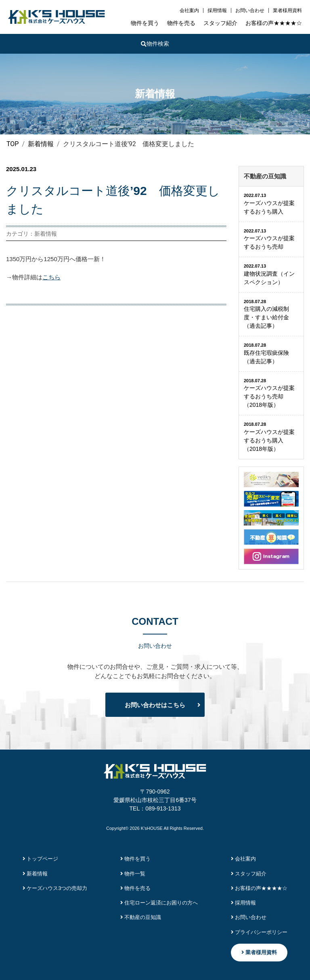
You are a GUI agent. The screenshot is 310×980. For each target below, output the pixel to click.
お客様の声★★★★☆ (274, 23)
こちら (51, 277)
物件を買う (145, 23)
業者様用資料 (287, 10)
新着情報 (35, 874)
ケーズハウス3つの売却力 (55, 888)
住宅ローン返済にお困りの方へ (159, 903)
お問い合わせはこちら (155, 705)
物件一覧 (133, 874)
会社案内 (189, 10)
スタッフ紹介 (220, 23)
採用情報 (217, 10)
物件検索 (155, 44)
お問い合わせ (250, 10)
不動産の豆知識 (141, 917)
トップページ (41, 859)
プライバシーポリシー (259, 932)
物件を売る (181, 23)
